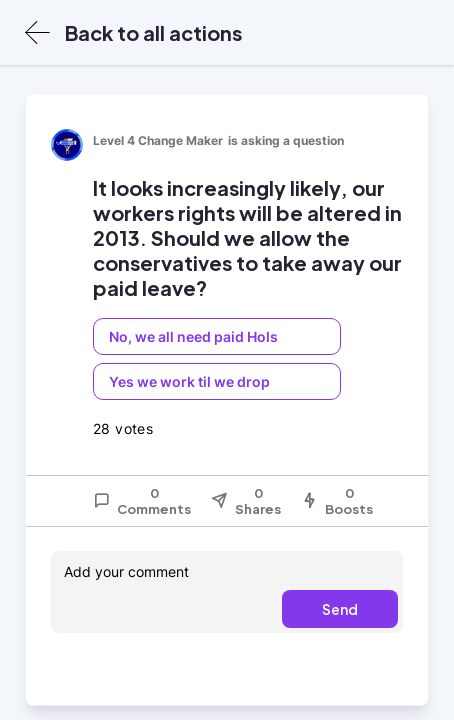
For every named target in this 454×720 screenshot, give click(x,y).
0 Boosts (337, 501)
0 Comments (142, 501)
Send (340, 609)
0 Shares (246, 501)
